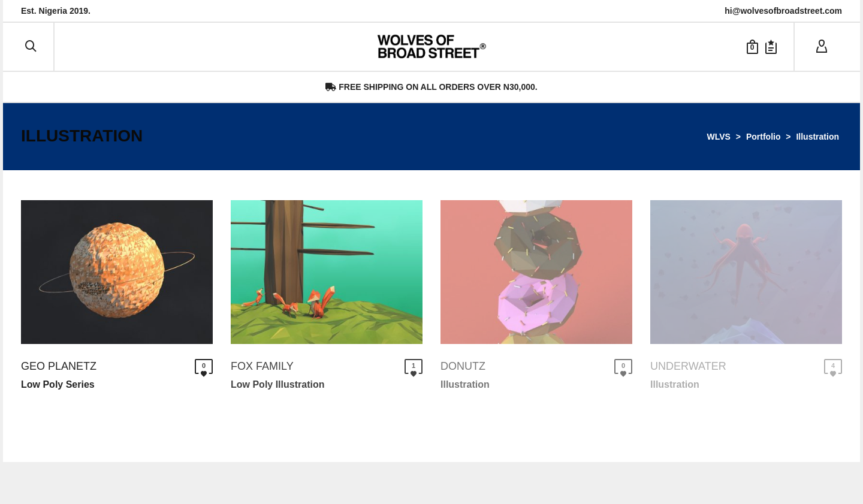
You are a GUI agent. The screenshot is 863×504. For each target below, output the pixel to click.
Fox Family (262, 366)
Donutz (463, 366)
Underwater (688, 366)
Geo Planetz (59, 366)
